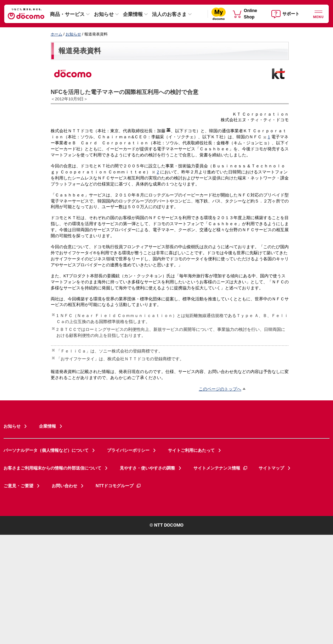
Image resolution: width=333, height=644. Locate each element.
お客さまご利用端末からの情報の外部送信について (52, 468)
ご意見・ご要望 (18, 486)
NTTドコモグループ (118, 486)
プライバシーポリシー (128, 450)
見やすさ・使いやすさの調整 (147, 468)
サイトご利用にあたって (191, 450)
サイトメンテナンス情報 (221, 468)
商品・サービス (67, 14)
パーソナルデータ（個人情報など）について (46, 450)
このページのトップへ (220, 389)
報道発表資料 (80, 51)
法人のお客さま (169, 14)
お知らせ (104, 14)
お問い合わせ (64, 486)
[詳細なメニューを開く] (318, 14)
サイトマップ (271, 468)
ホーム (57, 34)
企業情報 (133, 14)
